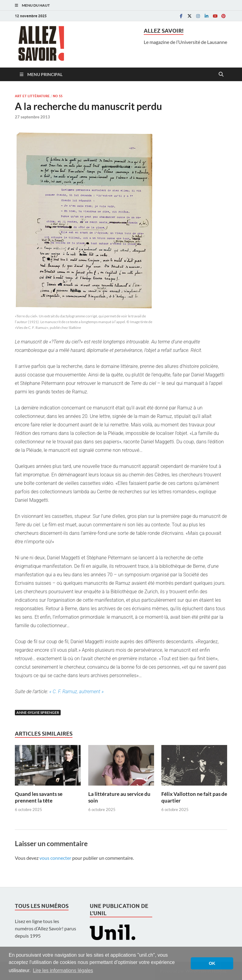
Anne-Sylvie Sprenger (38, 712)
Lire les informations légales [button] (63, 970)
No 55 (58, 96)
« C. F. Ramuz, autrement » (77, 692)
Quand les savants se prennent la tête (39, 797)
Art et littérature (32, 96)
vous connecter (55, 858)
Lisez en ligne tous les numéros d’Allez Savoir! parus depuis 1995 (45, 928)
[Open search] (221, 74)
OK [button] (212, 963)
